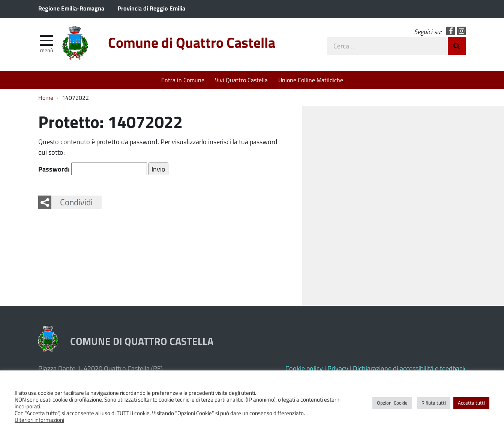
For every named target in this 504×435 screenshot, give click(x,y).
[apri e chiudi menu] (46, 40)
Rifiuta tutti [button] (434, 403)
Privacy (338, 368)
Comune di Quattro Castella (192, 42)
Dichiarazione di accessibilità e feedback (409, 368)
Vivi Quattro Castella (241, 80)
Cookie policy (304, 368)
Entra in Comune (183, 80)
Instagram (461, 31)
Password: (93, 169)
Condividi (76, 202)
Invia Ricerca (457, 46)
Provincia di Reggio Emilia (151, 8)
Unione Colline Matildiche (311, 80)
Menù (46, 50)
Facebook (451, 31)
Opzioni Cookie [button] (392, 403)
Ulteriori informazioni (39, 420)
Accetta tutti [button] (471, 403)
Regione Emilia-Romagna (71, 8)
